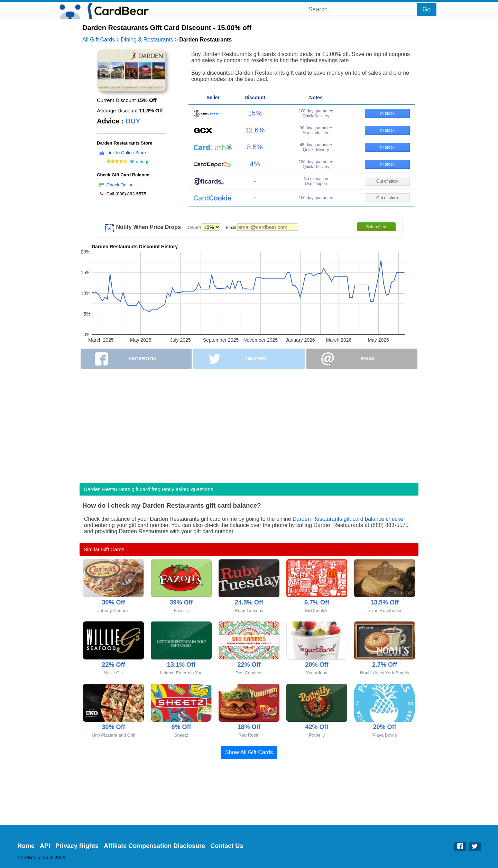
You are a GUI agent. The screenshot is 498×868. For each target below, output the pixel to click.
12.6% (255, 130)
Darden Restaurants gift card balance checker (349, 519)
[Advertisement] (249, 424)
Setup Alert (376, 227)
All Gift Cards (99, 40)
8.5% (255, 147)
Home (26, 846)
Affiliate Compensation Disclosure (154, 846)
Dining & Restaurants (147, 40)
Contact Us (227, 846)
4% (255, 164)
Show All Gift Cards (249, 752)
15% (255, 113)
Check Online (120, 185)
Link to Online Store (126, 153)
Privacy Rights (77, 846)
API (45, 846)
